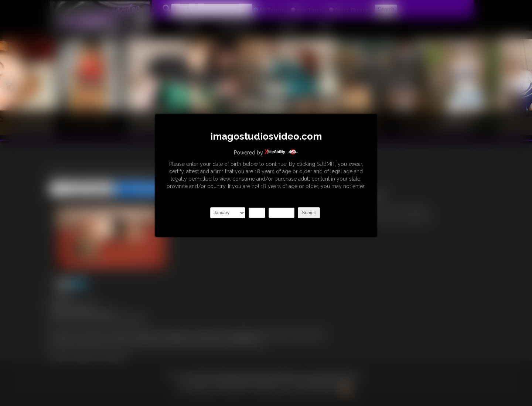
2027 (282, 213)
